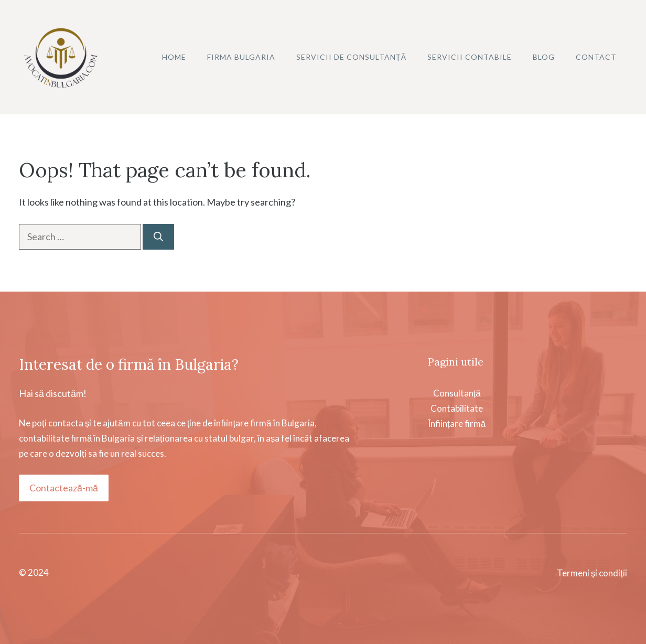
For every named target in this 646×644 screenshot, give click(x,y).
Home (174, 57)
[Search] (158, 237)
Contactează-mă (64, 488)
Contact (596, 57)
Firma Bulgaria (241, 57)
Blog (544, 57)
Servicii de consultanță (351, 57)
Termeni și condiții (592, 573)
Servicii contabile (470, 57)
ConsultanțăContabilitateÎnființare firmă (457, 408)
